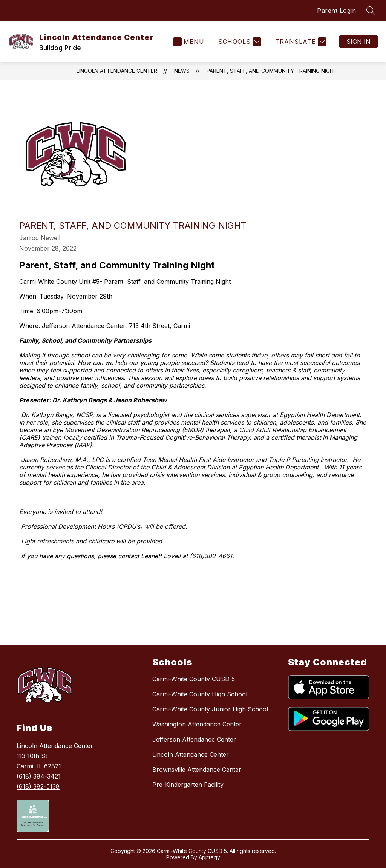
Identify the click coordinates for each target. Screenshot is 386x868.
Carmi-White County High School (200, 694)
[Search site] (371, 11)
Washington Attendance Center (197, 724)
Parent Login (336, 11)
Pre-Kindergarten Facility (188, 785)
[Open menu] (189, 42)
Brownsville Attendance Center (197, 770)
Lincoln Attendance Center (117, 71)
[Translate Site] (300, 42)
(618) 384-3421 (39, 776)
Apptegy (209, 857)
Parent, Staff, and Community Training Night (272, 71)
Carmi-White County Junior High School (210, 709)
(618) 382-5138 (38, 786)
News (182, 71)
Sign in (358, 42)
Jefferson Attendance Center (194, 739)
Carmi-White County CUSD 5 (194, 679)
